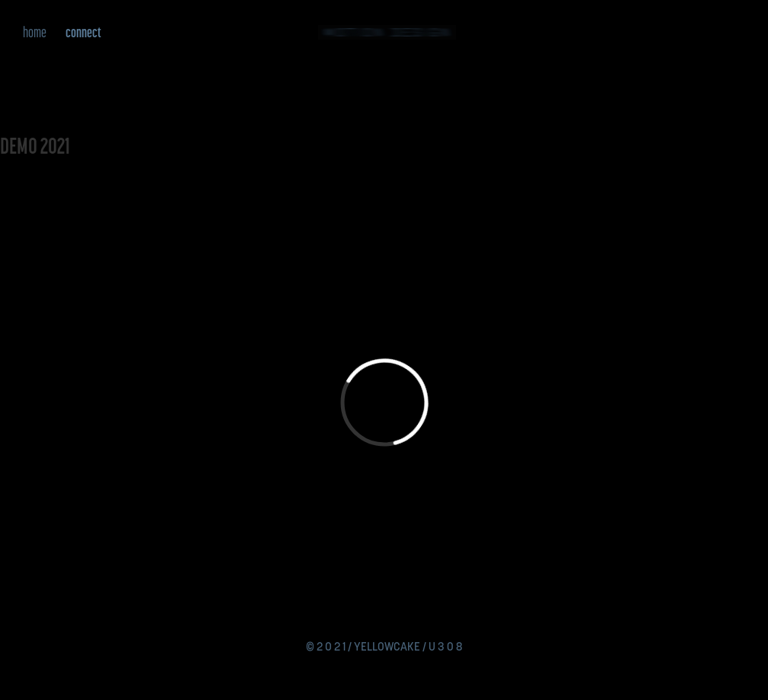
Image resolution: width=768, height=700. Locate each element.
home (35, 32)
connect (83, 32)
